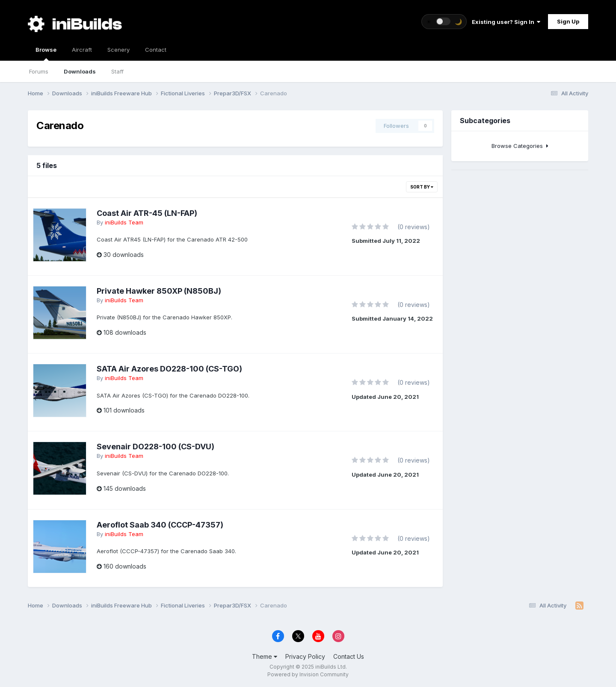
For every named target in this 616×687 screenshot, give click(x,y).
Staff (117, 71)
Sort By (422, 187)
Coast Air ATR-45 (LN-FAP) (147, 213)
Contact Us (349, 656)
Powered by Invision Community (308, 674)
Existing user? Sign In (506, 22)
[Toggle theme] (444, 22)
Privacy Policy (305, 656)
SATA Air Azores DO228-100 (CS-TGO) (169, 369)
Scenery (118, 50)
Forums (39, 71)
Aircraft (82, 50)
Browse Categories (520, 146)
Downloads (80, 71)
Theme (265, 656)
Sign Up (568, 21)
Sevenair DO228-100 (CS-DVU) (155, 447)
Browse (46, 53)
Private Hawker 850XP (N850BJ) (159, 291)
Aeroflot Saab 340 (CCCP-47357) (160, 525)
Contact (156, 50)
